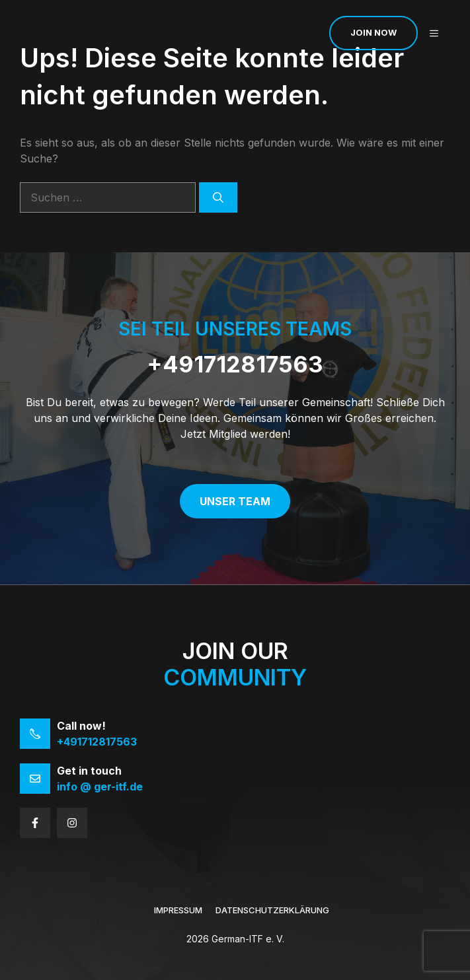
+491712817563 (235, 364)
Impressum (178, 910)
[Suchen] (218, 197)
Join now (373, 32)
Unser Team (235, 501)
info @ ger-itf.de (100, 787)
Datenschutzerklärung (272, 910)
